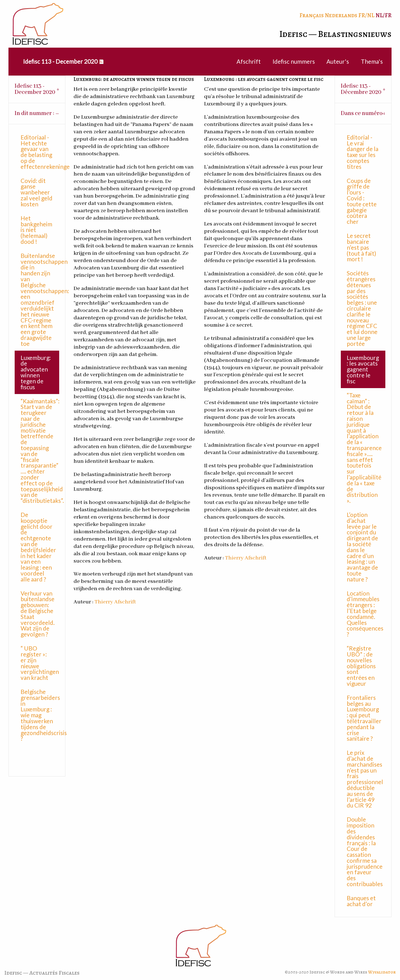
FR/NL (366, 15)
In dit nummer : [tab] (34, 113)
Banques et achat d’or (361, 901)
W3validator (382, 972)
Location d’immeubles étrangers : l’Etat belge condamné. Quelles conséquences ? (365, 614)
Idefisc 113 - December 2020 (60, 61)
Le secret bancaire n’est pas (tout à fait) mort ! (361, 247)
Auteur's (338, 61)
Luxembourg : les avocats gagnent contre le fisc (363, 369)
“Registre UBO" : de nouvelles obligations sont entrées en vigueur (361, 666)
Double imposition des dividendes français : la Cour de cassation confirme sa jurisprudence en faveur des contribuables (365, 851)
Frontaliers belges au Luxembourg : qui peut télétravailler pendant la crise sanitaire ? (364, 718)
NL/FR (384, 15)
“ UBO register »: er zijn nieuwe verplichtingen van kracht (40, 663)
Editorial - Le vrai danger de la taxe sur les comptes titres (363, 152)
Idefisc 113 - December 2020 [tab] (35, 89)
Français (311, 15)
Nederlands (341, 15)
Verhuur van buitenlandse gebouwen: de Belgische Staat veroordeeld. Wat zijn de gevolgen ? (38, 614)
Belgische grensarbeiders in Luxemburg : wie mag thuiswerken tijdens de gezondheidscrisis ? (40, 715)
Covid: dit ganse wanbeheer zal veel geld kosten (37, 192)
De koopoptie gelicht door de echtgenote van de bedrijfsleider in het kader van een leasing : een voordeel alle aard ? (38, 547)
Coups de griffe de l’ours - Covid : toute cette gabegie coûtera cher (362, 201)
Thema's (372, 61)
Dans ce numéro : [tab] (363, 113)
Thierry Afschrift (115, 602)
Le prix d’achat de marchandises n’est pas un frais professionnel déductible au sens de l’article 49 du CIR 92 (365, 779)
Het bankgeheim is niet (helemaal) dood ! (36, 230)
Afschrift (249, 61)
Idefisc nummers (294, 61)
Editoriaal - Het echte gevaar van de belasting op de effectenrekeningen (40, 152)
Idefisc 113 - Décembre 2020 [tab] (361, 89)
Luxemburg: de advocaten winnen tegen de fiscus (36, 372)
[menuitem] (60, 62)
